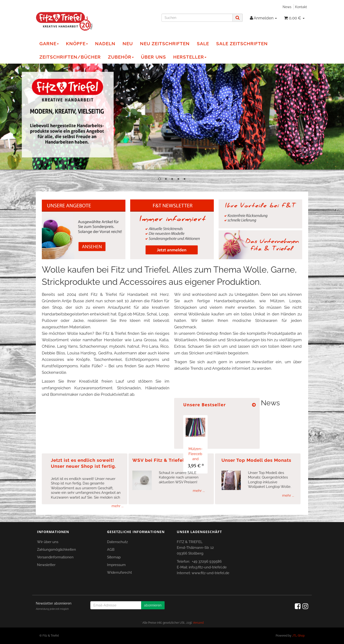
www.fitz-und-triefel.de (210, 573)
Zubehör (121, 57)
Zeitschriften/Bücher (70, 57)
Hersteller (190, 57)
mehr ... (118, 506)
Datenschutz (117, 542)
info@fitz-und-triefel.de (208, 567)
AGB (111, 550)
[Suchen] (197, 18)
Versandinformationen (55, 557)
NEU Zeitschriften (165, 44)
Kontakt (301, 7)
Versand (198, 623)
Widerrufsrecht (119, 572)
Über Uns (153, 57)
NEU (128, 44)
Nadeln (105, 44)
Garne (49, 44)
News (287, 7)
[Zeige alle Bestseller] (254, 405)
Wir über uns (48, 542)
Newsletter (46, 565)
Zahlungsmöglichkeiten (56, 550)
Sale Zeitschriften (242, 44)
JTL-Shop (298, 636)
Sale (203, 44)
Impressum (116, 565)
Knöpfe (77, 44)
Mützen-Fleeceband (195, 454)
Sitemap (114, 557)
